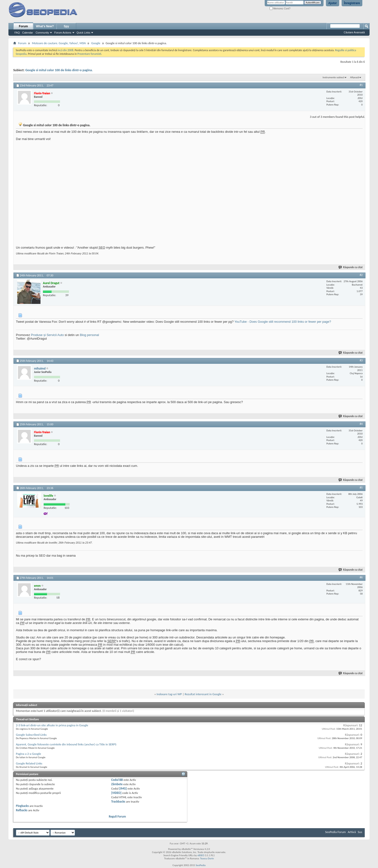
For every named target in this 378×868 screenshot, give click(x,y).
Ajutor (333, 3)
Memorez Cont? (280, 9)
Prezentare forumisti (89, 54)
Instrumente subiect (333, 77)
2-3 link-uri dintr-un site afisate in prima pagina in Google (52, 725)
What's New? (45, 26)
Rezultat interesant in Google (203, 694)
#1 (361, 85)
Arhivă (352, 832)
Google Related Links (29, 763)
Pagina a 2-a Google (28, 754)
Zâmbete (117, 784)
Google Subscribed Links (31, 735)
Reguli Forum (117, 816)
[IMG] (123, 788)
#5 (361, 488)
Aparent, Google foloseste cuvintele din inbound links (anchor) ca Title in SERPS (66, 744)
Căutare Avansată (354, 32)
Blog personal (89, 335)
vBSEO (201, 855)
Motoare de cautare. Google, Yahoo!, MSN (59, 43)
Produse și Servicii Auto (47, 335)
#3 (361, 360)
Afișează (354, 77)
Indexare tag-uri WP (169, 694)
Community (42, 33)
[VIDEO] (116, 793)
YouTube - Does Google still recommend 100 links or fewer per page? (283, 322)
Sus (360, 832)
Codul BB (117, 780)
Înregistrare (352, 3)
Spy (66, 26)
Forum (23, 26)
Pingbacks (22, 806)
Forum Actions (63, 33)
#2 (361, 275)
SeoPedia (201, 865)
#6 (361, 577)
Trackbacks (118, 801)
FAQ (17, 33)
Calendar (28, 33)
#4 (361, 424)
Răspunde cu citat (351, 267)
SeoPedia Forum (336, 832)
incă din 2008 (65, 50)
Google (96, 43)
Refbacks (22, 810)
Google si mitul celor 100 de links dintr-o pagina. (59, 70)
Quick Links (84, 33)
